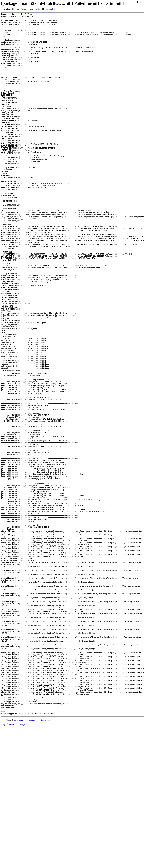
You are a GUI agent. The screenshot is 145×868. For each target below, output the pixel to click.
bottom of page (20, 9)
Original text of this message (13, 863)
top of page (18, 859)
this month (49, 9)
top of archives (35, 9)
